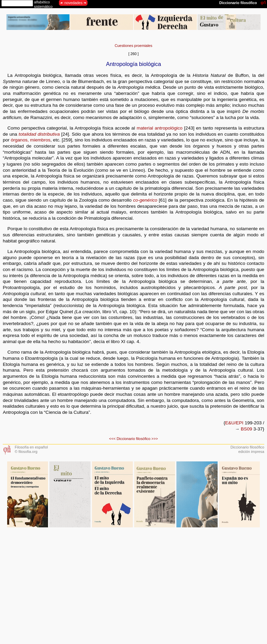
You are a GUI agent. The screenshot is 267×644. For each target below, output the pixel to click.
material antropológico (160, 128)
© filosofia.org (26, 452)
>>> (155, 439)
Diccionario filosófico (133, 439)
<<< (112, 439)
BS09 (246, 429)
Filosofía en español (31, 447)
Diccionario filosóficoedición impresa (247, 449)
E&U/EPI (234, 423)
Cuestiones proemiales (134, 46)
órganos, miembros (31, 140)
